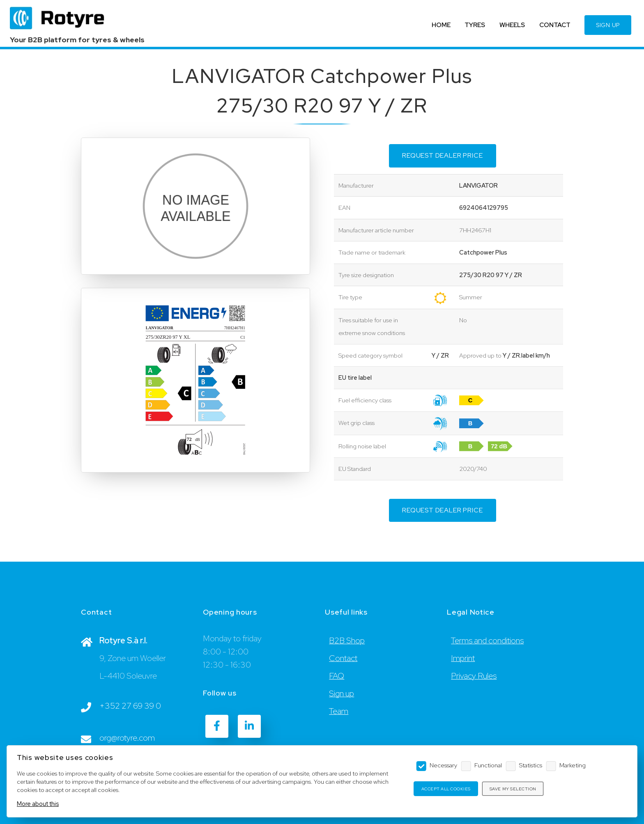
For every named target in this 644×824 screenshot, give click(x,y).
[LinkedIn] (249, 726)
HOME (441, 25)
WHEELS (512, 25)
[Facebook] (217, 726)
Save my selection (513, 789)
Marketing (573, 765)
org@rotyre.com (127, 738)
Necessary (443, 765)
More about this (38, 804)
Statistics (531, 765)
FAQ (337, 676)
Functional (488, 765)
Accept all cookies (446, 789)
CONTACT (555, 25)
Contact (343, 658)
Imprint (463, 658)
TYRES (475, 25)
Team (339, 711)
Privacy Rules (474, 676)
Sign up (342, 693)
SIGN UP (608, 25)
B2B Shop (347, 640)
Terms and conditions (487, 640)
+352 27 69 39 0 (130, 706)
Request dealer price (442, 155)
